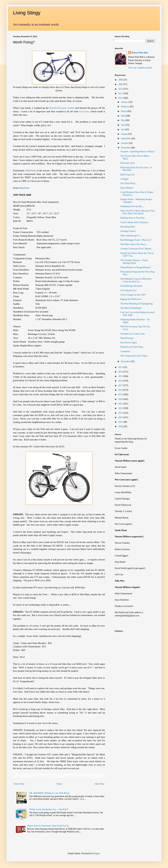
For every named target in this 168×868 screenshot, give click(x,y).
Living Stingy (27, 13)
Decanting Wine (128, 227)
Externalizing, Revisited (131, 286)
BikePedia (31, 170)
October (125, 143)
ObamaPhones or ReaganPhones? (136, 267)
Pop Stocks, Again (129, 343)
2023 (121, 413)
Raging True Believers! (131, 299)
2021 (121, 404)
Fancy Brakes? (127, 188)
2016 (121, 381)
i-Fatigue (124, 179)
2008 (121, 80)
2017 (121, 385)
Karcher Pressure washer (62, 108)
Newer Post (19, 784)
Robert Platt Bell (140, 53)
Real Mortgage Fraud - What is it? (136, 240)
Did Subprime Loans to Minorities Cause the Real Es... (136, 280)
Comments (125, 351)
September (126, 138)
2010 (121, 89)
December (126, 361)
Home (59, 784)
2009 (121, 84)
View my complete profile (140, 68)
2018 (121, 390)
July (123, 129)
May (123, 120)
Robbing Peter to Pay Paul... (133, 218)
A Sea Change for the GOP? (133, 295)
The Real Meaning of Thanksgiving (136, 304)
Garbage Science (128, 231)
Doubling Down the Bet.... (132, 206)
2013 (121, 367)
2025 (121, 422)
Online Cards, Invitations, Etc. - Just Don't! (49, 809)
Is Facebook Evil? (129, 290)
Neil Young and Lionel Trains (134, 356)
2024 (121, 417)
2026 (121, 426)
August (124, 134)
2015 (121, 376)
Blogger (96, 853)
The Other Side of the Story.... (134, 244)
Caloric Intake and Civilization (134, 222)
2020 (121, 399)
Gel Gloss (84, 111)
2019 (121, 394)
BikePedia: (24, 188)
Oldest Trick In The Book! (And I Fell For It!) (48, 826)
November (126, 148)
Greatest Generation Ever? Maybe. (136, 249)
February (125, 107)
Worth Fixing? (127, 338)
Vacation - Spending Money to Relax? (138, 152)
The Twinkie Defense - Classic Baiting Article (134, 262)
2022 (121, 408)
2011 (121, 93)
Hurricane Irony (128, 163)
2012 (121, 98)
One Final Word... (128, 183)
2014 (121, 372)
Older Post (100, 784)
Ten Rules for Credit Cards (133, 334)
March (124, 111)
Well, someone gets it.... (131, 236)
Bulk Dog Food (127, 175)
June (123, 125)
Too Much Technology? (131, 308)
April (123, 116)
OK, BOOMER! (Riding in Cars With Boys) (49, 793)
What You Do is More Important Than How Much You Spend (138, 212)
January (125, 102)
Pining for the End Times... (133, 347)
